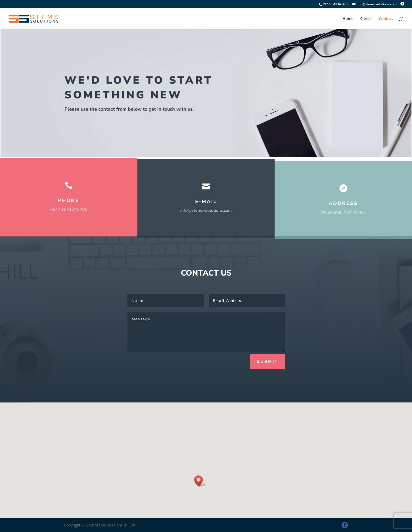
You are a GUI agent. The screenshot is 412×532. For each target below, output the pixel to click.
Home (348, 19)
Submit (267, 361)
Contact (386, 19)
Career (366, 19)
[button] (200, 481)
